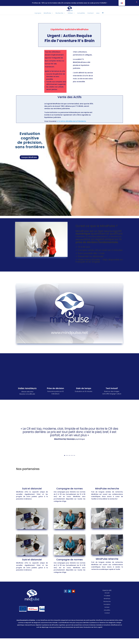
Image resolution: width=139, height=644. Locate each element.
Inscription (107, 610)
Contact (91, 13)
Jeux (98, 13)
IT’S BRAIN (107, 601)
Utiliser (70, 13)
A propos (38, 13)
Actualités (81, 13)
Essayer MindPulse (29, 163)
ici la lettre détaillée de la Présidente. (71, 127)
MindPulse (47, 13)
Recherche (59, 13)
